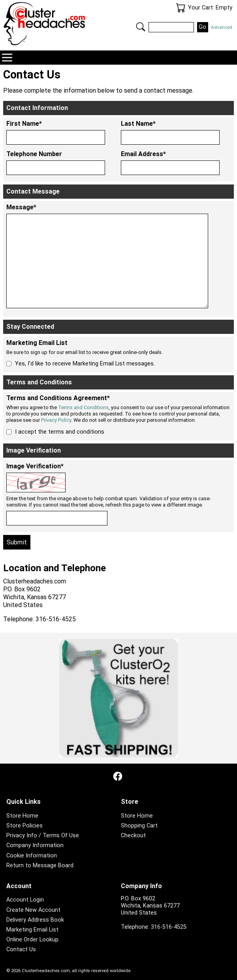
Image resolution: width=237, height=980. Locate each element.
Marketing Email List (32, 930)
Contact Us (21, 949)
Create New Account (33, 910)
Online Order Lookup (32, 940)
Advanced (222, 27)
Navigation (7, 58)
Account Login (25, 900)
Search (141, 27)
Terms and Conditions (83, 407)
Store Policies (24, 826)
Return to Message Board (40, 865)
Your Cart (181, 8)
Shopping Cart (139, 826)
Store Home (22, 816)
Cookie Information (32, 856)
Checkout (133, 836)
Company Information (35, 845)
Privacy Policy (56, 420)
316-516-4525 (169, 927)
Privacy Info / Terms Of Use (43, 836)
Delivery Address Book (35, 920)
